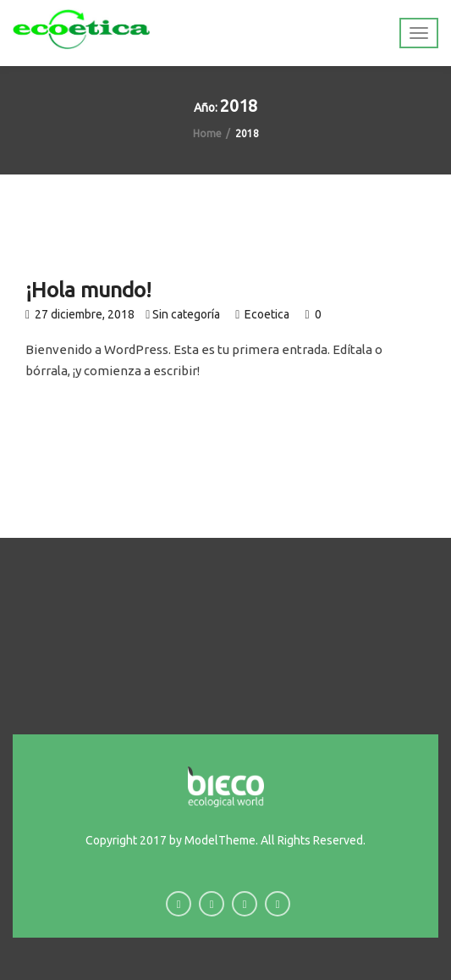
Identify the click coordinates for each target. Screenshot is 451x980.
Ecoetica (268, 314)
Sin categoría (186, 314)
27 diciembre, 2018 (80, 314)
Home (207, 133)
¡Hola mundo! (88, 290)
